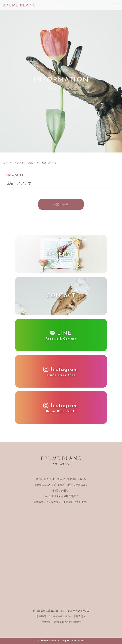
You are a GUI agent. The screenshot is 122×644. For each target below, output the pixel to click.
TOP (5, 163)
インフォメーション (24, 163)
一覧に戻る (61, 204)
